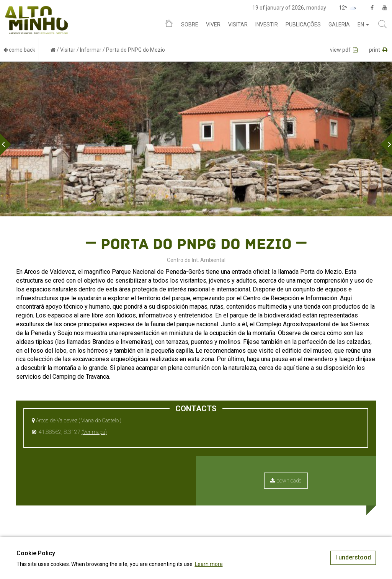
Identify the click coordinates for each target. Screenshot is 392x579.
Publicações (303, 25)
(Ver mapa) (94, 432)
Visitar (238, 25)
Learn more (209, 564)
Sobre (190, 25)
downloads (286, 481)
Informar (91, 50)
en (363, 25)
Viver (213, 25)
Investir (267, 25)
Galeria (339, 25)
